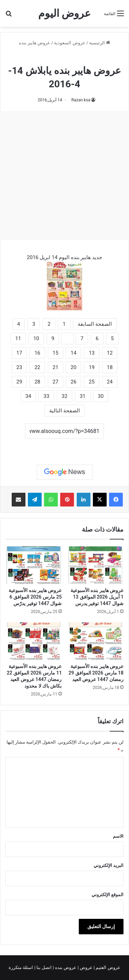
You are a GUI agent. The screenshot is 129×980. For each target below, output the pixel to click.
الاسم (118, 836)
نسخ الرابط (64, 446)
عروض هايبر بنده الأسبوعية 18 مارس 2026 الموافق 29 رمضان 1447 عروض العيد (96, 673)
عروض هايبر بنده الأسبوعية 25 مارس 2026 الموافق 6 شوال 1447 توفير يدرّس (35, 597)
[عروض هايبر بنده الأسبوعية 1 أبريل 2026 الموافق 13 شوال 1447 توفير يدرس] (96, 565)
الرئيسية (100, 43)
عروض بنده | (65, 967)
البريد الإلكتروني (109, 865)
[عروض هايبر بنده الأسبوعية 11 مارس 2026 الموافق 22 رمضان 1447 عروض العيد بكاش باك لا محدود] (34, 641)
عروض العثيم (107, 967)
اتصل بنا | (44, 967)
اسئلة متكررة (21, 967)
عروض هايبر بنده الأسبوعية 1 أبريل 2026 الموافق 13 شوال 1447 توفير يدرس (97, 597)
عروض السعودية (69, 43)
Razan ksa (81, 100)
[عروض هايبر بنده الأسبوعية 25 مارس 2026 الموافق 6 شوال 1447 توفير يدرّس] (34, 565)
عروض (86, 967)
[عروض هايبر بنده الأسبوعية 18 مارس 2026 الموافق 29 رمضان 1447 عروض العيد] (96, 641)
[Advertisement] (64, 175)
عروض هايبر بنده (35, 43)
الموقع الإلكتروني (107, 895)
